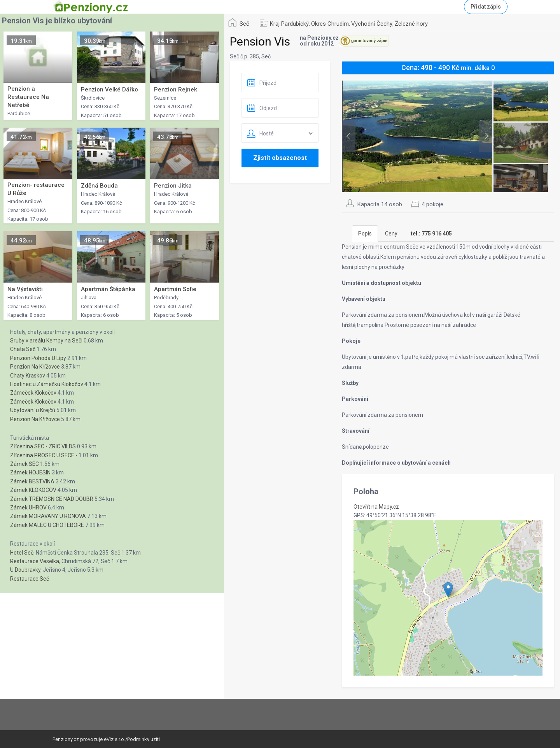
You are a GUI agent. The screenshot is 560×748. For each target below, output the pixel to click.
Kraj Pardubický (289, 24)
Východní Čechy (372, 24)
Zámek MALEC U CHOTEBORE (47, 525)
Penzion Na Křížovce (35, 367)
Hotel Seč (22, 553)
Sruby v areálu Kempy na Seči (46, 341)
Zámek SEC (24, 464)
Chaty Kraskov (28, 376)
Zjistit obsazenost (280, 158)
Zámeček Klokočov (33, 393)
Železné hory (411, 24)
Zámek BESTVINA (32, 481)
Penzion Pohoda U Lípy (38, 358)
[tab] (431, 234)
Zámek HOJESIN (30, 472)
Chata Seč (23, 349)
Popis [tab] (365, 234)
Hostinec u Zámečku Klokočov (47, 384)
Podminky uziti (143, 739)
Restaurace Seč (30, 579)
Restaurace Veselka (35, 561)
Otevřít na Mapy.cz (376, 507)
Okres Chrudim (330, 24)
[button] (448, 590)
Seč (244, 24)
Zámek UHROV (28, 507)
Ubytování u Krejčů (33, 410)
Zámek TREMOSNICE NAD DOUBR (52, 499)
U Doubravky (25, 570)
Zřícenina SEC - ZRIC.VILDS (43, 446)
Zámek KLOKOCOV (33, 490)
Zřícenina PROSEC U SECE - (44, 455)
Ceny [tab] (391, 234)
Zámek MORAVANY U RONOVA (48, 516)
